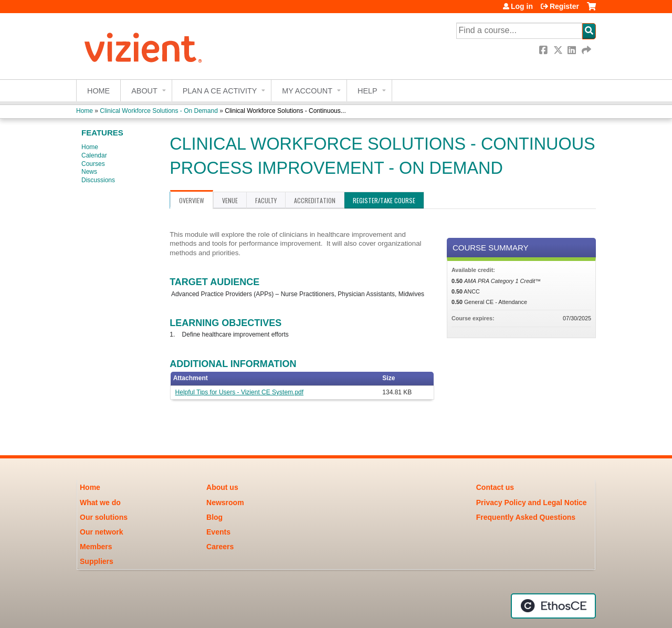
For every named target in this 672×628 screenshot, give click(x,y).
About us (222, 487)
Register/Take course (384, 200)
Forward (587, 50)
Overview (192, 200)
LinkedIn (573, 50)
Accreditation (315, 200)
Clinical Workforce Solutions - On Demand (159, 111)
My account (307, 91)
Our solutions (104, 517)
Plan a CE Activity (220, 91)
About (144, 91)
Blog (214, 517)
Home (98, 91)
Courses (93, 164)
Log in (522, 6)
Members (96, 547)
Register (564, 6)
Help (367, 91)
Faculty (266, 200)
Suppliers (97, 561)
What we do (100, 503)
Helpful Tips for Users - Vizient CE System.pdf (240, 392)
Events (218, 532)
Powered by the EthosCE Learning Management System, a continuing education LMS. (553, 606)
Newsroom (225, 503)
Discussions (98, 180)
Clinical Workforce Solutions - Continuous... (285, 111)
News (89, 172)
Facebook (544, 50)
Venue (230, 200)
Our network (101, 532)
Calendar (94, 155)
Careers (220, 547)
